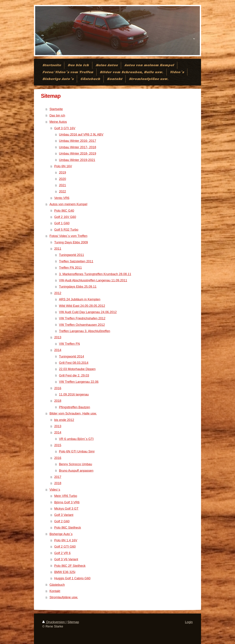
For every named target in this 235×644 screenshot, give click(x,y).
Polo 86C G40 (64, 211)
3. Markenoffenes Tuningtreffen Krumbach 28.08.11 (95, 274)
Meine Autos (58, 122)
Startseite (56, 109)
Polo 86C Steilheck (68, 528)
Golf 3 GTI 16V (65, 128)
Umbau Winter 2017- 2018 (78, 147)
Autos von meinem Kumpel (68, 204)
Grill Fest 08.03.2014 (74, 363)
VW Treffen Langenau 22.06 (79, 382)
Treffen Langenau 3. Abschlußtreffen (85, 331)
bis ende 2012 (64, 420)
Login (189, 622)
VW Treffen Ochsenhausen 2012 (82, 325)
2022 (62, 191)
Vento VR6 (62, 198)
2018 (58, 401)
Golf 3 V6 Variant (66, 559)
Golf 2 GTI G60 (65, 547)
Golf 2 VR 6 (62, 553)
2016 (58, 388)
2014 (58, 350)
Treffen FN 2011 (70, 268)
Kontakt (55, 591)
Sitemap (73, 622)
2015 (58, 445)
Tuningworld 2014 (72, 356)
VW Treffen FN (69, 344)
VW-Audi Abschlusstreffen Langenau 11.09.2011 (93, 280)
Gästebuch (57, 585)
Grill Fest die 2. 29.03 (74, 375)
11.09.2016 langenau (74, 394)
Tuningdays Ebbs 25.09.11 (78, 287)
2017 (58, 477)
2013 (58, 337)
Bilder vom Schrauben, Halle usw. (73, 413)
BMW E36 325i (65, 572)
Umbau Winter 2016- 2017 (78, 141)
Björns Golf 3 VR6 (67, 502)
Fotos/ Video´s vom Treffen (68, 236)
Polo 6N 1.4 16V (66, 540)
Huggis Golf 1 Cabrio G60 (72, 578)
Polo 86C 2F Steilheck (70, 566)
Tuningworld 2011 (72, 255)
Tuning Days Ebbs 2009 (71, 242)
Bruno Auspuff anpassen (76, 471)
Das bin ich (57, 116)
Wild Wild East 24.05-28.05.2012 (82, 306)
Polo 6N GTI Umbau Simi (77, 451)
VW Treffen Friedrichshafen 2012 (82, 318)
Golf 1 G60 (62, 223)
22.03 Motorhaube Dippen (77, 369)
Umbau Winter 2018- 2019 (78, 154)
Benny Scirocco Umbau (76, 464)
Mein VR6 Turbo (66, 496)
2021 (62, 185)
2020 (62, 179)
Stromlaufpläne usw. (64, 597)
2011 (58, 249)
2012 (58, 293)
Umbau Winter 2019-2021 (77, 160)
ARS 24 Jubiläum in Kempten (80, 299)
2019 (62, 172)
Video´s (55, 490)
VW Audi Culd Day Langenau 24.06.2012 (88, 312)
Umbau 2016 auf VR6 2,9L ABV (81, 135)
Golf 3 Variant (64, 515)
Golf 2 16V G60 (65, 217)
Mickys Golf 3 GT (66, 509)
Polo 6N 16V (63, 166)
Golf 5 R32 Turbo (66, 230)
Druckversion (54, 622)
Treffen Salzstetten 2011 (76, 261)
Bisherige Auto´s (61, 534)
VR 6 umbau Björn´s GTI (76, 439)
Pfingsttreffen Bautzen (75, 407)
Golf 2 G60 (62, 521)
